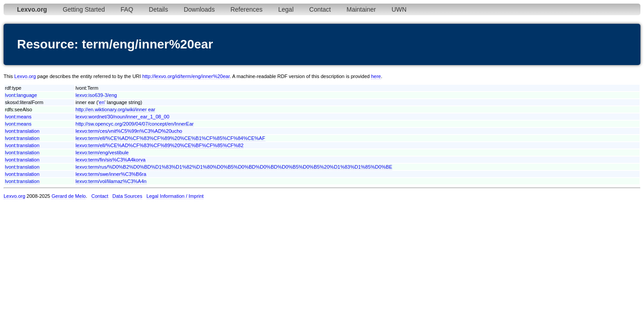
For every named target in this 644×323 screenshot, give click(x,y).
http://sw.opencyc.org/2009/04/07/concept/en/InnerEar (135, 124)
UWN (399, 9)
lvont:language (21, 95)
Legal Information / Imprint (175, 196)
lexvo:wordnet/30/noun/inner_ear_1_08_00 (123, 117)
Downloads (199, 9)
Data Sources (128, 196)
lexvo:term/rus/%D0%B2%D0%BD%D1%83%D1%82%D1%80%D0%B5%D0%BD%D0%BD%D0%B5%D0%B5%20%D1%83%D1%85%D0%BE (234, 167)
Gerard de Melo (69, 196)
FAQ (127, 9)
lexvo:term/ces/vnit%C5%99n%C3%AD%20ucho (129, 131)
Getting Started (84, 9)
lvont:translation (22, 131)
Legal (286, 9)
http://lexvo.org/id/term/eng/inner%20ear (186, 76)
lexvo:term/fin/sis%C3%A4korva (111, 160)
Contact (320, 9)
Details (158, 9)
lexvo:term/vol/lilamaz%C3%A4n (111, 181)
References (246, 9)
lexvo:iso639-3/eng (96, 95)
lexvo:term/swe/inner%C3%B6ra (111, 174)
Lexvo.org (25, 76)
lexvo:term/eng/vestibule (102, 153)
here (376, 76)
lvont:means (18, 117)
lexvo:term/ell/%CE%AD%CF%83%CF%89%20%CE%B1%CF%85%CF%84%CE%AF (171, 138)
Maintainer (361, 9)
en (102, 102)
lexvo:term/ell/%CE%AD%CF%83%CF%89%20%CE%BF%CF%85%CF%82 (160, 145)
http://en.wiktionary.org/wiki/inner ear (116, 109)
